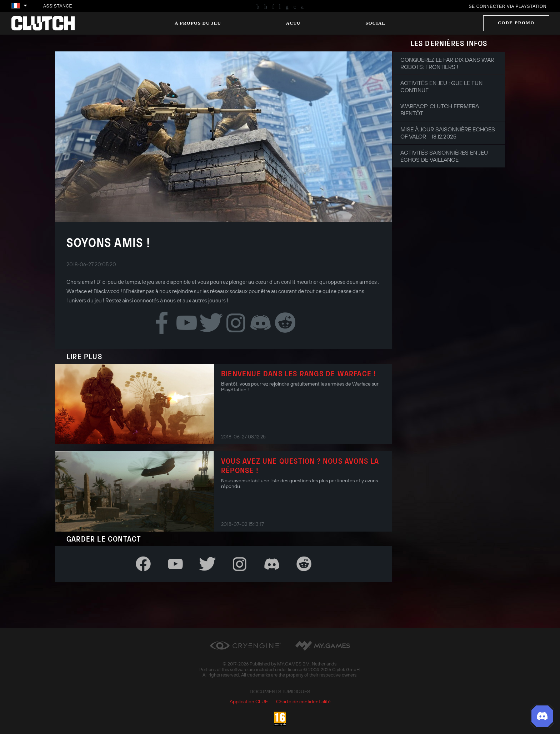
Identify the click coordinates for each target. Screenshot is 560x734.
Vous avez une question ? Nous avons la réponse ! (300, 466)
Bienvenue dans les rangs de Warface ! (299, 373)
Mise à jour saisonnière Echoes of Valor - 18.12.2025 (448, 133)
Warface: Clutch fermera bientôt (440, 110)
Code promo (516, 23)
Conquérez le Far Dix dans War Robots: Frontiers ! (447, 63)
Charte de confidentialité (303, 702)
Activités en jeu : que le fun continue (441, 86)
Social (375, 23)
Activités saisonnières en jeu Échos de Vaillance (444, 156)
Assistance (58, 6)
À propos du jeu (198, 23)
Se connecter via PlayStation (507, 6)
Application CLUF (249, 702)
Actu (293, 23)
